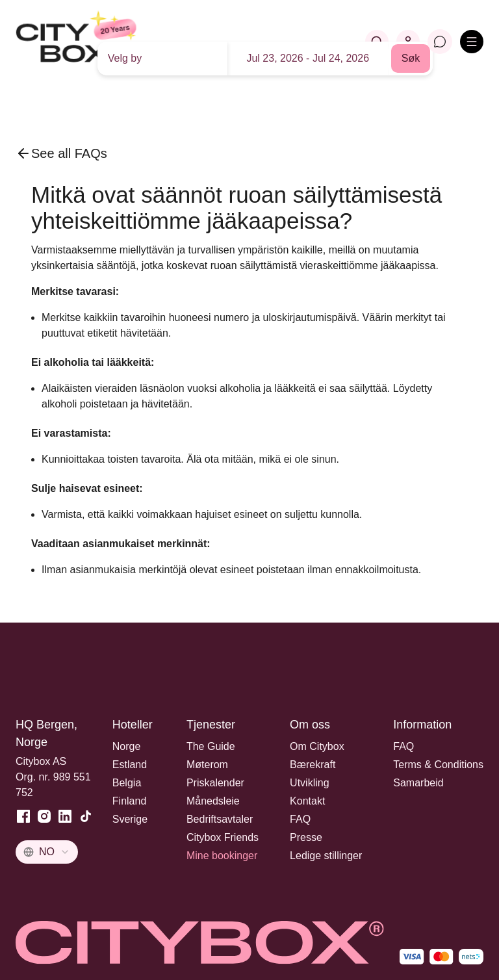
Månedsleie (213, 801)
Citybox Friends (223, 837)
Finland (129, 801)
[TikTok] (86, 816)
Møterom (207, 765)
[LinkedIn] (65, 816)
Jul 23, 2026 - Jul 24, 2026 (308, 58)
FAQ (300, 819)
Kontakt (307, 801)
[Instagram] (44, 816)
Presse (306, 837)
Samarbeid (418, 783)
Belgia (127, 783)
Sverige (130, 819)
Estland (130, 765)
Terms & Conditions (438, 765)
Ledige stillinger (326, 856)
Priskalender (215, 783)
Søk (411, 58)
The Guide (211, 746)
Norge (127, 746)
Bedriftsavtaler (220, 819)
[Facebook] (23, 816)
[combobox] (47, 852)
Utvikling (309, 783)
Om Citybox (317, 746)
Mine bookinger (222, 856)
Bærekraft (313, 765)
